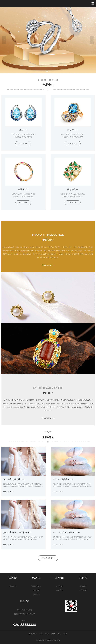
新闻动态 (60, 578)
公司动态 (60, 586)
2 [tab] (50, 71)
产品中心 (36, 578)
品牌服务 (83, 586)
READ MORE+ (48, 558)
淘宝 (59, 633)
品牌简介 (13, 578)
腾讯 (47, 633)
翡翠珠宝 (36, 590)
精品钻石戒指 (36, 586)
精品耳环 (36, 594)
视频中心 (13, 586)
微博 (65, 633)
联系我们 (83, 590)
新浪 (53, 633)
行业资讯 (60, 590)
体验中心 (83, 578)
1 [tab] (47, 71)
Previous (4, 40)
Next (92, 40)
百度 (41, 633)
